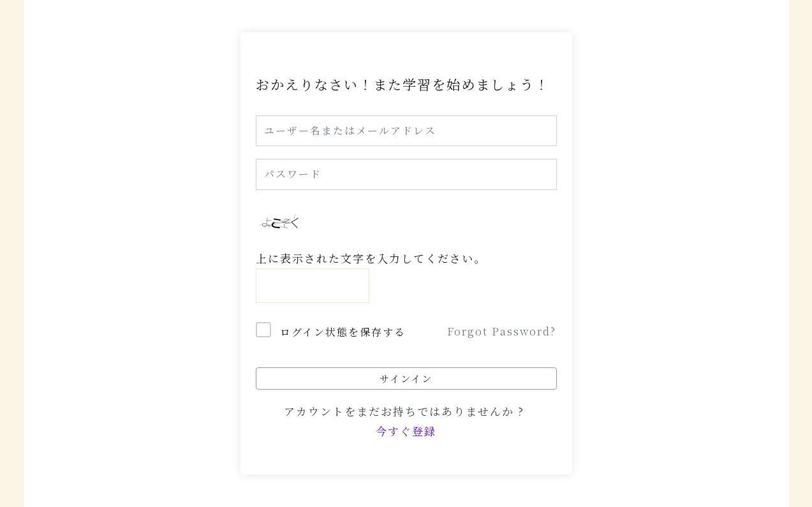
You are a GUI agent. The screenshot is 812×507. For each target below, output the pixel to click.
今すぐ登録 (406, 431)
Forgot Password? (502, 331)
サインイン (406, 378)
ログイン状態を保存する (343, 332)
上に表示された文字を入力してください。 (371, 258)
